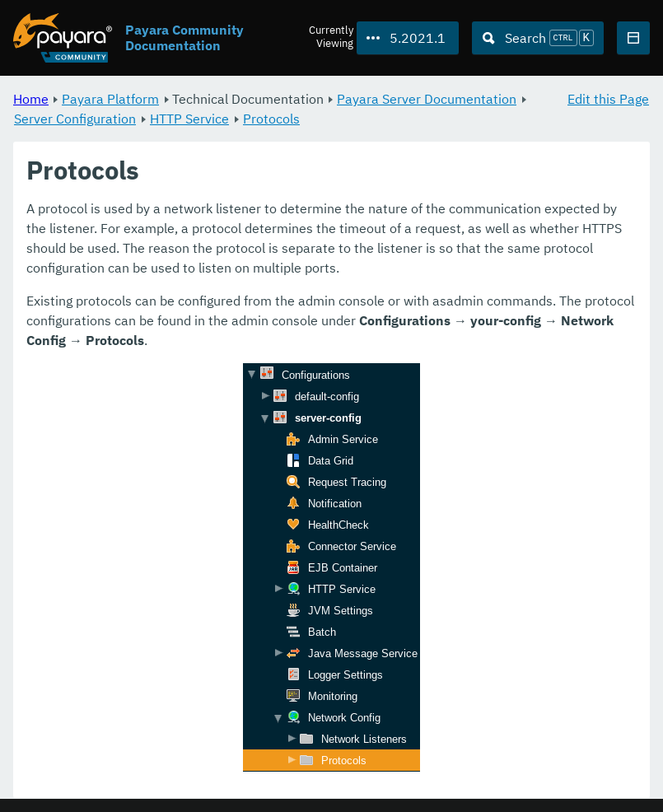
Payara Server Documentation (427, 99)
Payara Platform (110, 99)
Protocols (271, 119)
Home (31, 99)
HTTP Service (189, 119)
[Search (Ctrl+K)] (538, 38)
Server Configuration (75, 119)
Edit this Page (608, 99)
